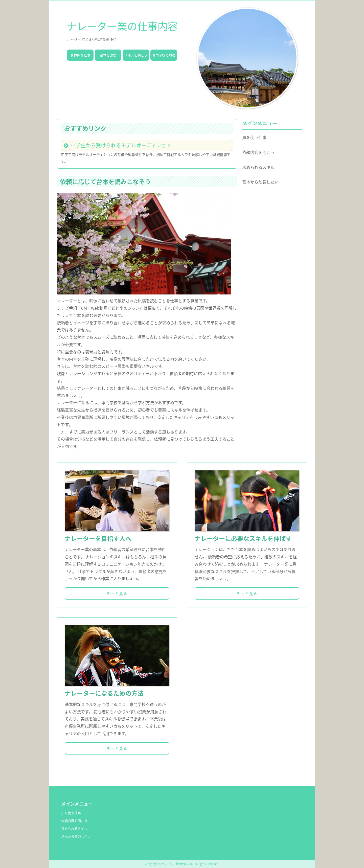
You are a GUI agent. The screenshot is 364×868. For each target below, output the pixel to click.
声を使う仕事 (254, 137)
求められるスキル (258, 167)
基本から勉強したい (260, 182)
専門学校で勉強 (164, 55)
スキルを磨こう (136, 55)
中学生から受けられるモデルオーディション (121, 145)
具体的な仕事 (80, 55)
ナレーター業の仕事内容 (122, 26)
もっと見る (117, 593)
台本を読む (108, 55)
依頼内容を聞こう (258, 152)
